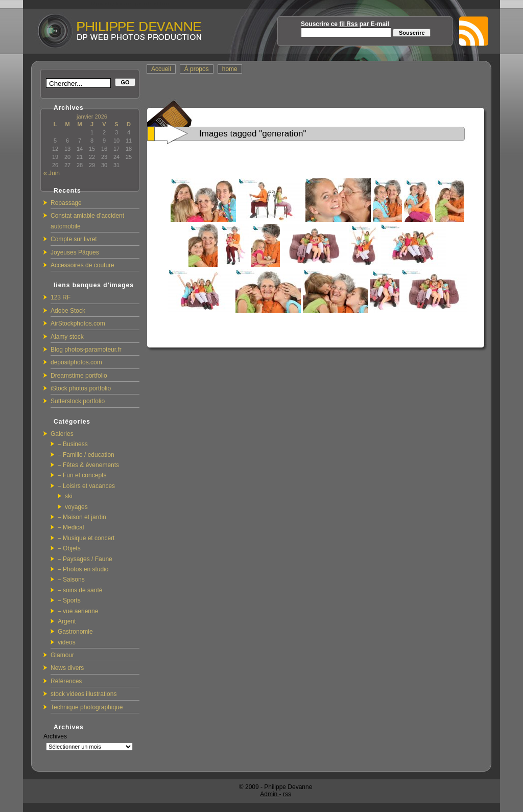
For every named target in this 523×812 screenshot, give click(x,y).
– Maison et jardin (82, 517)
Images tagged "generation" (253, 134)
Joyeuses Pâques (75, 252)
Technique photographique (87, 707)
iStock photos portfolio (81, 388)
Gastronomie (75, 632)
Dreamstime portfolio (79, 376)
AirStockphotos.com (78, 323)
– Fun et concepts (82, 475)
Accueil (161, 69)
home (230, 69)
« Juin (52, 173)
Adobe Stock (68, 311)
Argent (67, 621)
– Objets (69, 548)
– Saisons (71, 579)
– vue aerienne (78, 611)
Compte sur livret (74, 239)
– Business (73, 444)
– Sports (69, 600)
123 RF (61, 297)
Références (66, 681)
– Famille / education (86, 455)
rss (287, 794)
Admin (269, 794)
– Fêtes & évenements (88, 465)
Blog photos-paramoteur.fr (86, 350)
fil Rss (348, 24)
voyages (76, 507)
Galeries (62, 434)
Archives (55, 736)
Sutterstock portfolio (78, 401)
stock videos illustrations (84, 694)
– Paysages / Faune (85, 559)
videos (67, 642)
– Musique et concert (86, 538)
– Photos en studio (83, 569)
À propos (197, 69)
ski (69, 496)
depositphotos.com (76, 362)
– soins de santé (80, 590)
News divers (67, 668)
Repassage (66, 203)
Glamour (62, 655)
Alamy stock (67, 337)
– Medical (71, 527)
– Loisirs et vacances (86, 486)
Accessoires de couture (82, 265)
